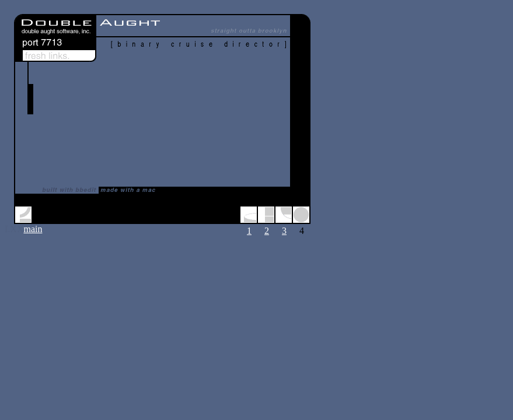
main (33, 229)
